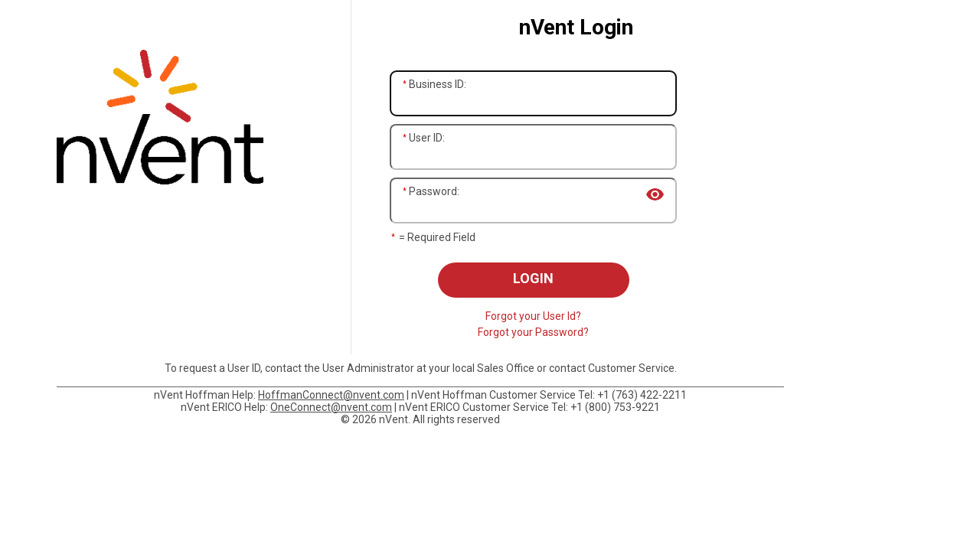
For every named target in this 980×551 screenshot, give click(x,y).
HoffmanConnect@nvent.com (331, 395)
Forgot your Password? (533, 332)
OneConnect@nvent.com (331, 407)
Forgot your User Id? (533, 316)
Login (533, 278)
